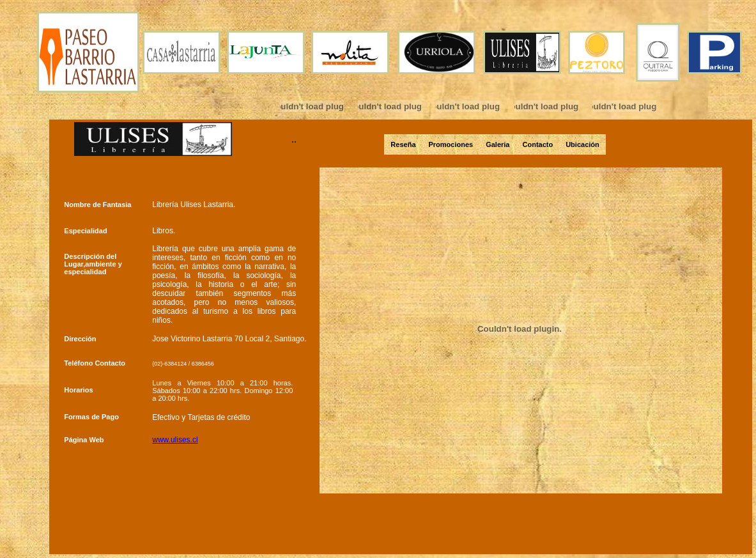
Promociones (451, 144)
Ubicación (582, 144)
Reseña (403, 144)
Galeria (498, 144)
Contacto (538, 144)
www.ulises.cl (175, 440)
